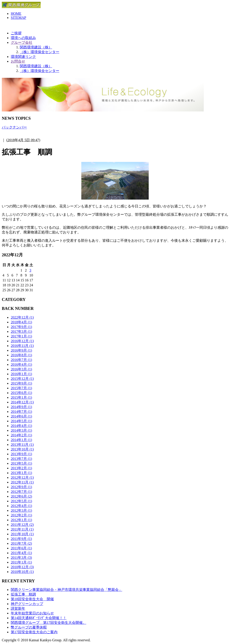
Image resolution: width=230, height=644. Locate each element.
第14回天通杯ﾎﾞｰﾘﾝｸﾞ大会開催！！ (39, 618)
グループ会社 (22, 42)
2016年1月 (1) (21, 374)
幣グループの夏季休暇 (29, 627)
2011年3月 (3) (21, 558)
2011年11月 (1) (22, 529)
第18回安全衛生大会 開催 (32, 599)
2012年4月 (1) (21, 506)
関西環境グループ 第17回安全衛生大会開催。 (49, 623)
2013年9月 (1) (21, 454)
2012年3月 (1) (21, 510)
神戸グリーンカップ (27, 604)
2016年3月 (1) (21, 369)
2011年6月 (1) (21, 548)
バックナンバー (14, 127)
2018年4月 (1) (21, 322)
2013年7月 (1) (21, 459)
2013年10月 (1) (22, 449)
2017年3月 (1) (21, 332)
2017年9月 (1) (21, 327)
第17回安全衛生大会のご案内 (34, 632)
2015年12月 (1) (22, 379)
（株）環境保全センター (40, 52)
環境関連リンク (23, 57)
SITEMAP (18, 18)
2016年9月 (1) (21, 350)
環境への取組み (23, 38)
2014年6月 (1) (21, 416)
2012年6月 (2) (21, 496)
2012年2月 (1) (21, 515)
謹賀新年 (18, 608)
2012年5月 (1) (21, 501)
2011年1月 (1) (21, 562)
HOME (16, 14)
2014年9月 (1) (21, 407)
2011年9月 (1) (21, 539)
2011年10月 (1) (22, 534)
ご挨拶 (16, 33)
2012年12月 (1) (22, 478)
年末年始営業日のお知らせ (32, 613)
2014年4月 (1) (21, 426)
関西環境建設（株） (36, 47)
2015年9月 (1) (21, 383)
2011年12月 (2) (22, 525)
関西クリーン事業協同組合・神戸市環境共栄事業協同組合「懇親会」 (66, 590)
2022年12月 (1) (22, 317)
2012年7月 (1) (21, 492)
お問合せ (18, 61)
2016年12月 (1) (22, 341)
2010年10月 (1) (22, 572)
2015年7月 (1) (21, 388)
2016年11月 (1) (22, 346)
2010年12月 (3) (22, 567)
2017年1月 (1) (21, 336)
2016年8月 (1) (21, 355)
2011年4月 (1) (21, 553)
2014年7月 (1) (21, 412)
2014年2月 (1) (21, 435)
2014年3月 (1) (21, 430)
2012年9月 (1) (21, 487)
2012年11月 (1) (22, 482)
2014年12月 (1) (22, 402)
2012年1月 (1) (21, 520)
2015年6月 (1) (21, 393)
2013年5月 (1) (21, 463)
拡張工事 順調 (23, 594)
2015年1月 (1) (21, 397)
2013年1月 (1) (21, 473)
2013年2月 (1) (21, 468)
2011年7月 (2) (21, 543)
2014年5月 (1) (21, 421)
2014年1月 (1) (21, 440)
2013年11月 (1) (22, 445)
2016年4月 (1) (21, 364)
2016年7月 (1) (21, 360)
